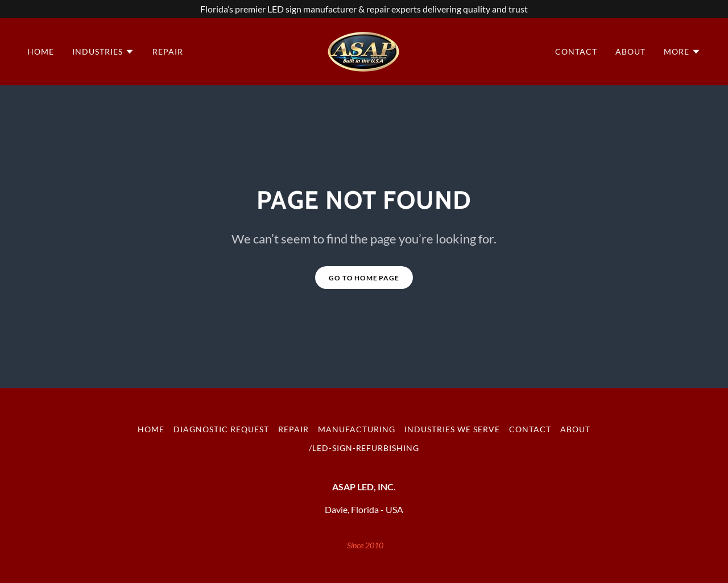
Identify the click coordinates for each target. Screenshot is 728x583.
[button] (103, 52)
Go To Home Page (364, 278)
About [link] (630, 51)
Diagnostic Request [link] (221, 429)
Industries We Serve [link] (452, 429)
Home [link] (41, 51)
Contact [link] (576, 51)
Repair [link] (168, 51)
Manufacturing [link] (357, 429)
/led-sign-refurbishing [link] (364, 448)
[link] (364, 50)
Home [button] (151, 429)
